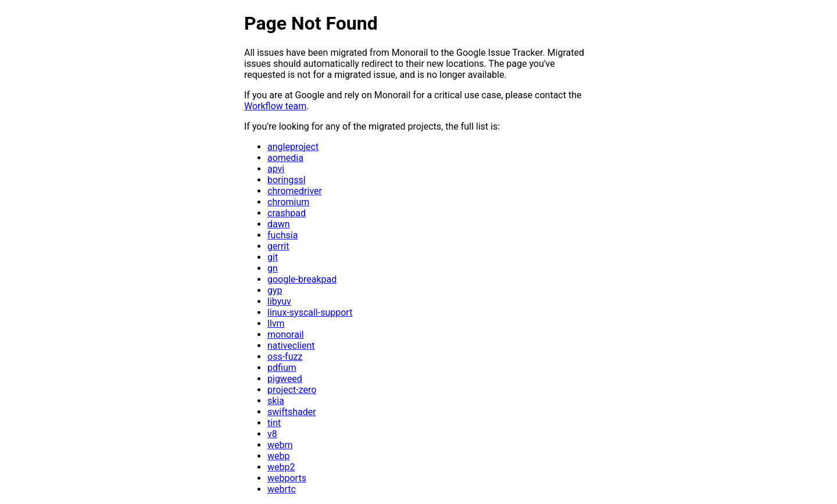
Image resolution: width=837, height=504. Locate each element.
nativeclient (291, 346)
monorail (286, 335)
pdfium (282, 368)
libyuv (279, 301)
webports (287, 478)
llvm (276, 324)
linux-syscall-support (310, 312)
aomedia (285, 158)
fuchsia (282, 235)
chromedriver (295, 191)
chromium (288, 202)
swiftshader (292, 412)
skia (276, 401)
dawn (279, 224)
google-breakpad (302, 279)
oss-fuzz (285, 357)
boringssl (287, 180)
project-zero (292, 390)
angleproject (293, 147)
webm (280, 445)
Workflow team (275, 106)
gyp (275, 290)
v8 (272, 434)
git (273, 257)
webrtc (282, 489)
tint (274, 423)
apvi (276, 169)
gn (273, 268)
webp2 (281, 467)
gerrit (278, 246)
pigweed (285, 379)
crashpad (287, 213)
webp (278, 456)
